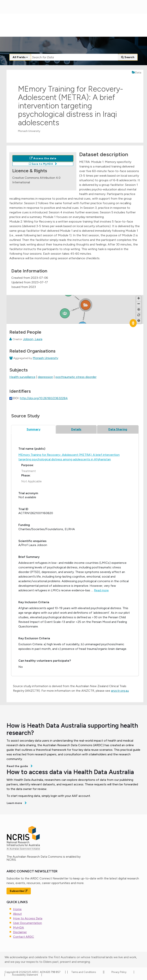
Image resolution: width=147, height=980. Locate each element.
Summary (33, 429)
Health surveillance (22, 377)
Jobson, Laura (33, 339)
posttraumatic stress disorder (76, 377)
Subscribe (19, 891)
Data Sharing (118, 429)
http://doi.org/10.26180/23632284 (44, 398)
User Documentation (27, 923)
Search (128, 57)
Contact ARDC (24, 937)
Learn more (15, 803)
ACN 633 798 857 (51, 972)
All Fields (20, 57)
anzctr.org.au (120, 691)
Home (17, 909)
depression (45, 377)
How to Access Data (28, 918)
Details (76, 429)
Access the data (43, 158)
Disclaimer (20, 932)
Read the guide (18, 766)
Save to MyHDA (41, 164)
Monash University (45, 358)
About (17, 914)
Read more (101, 590)
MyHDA (18, 928)
